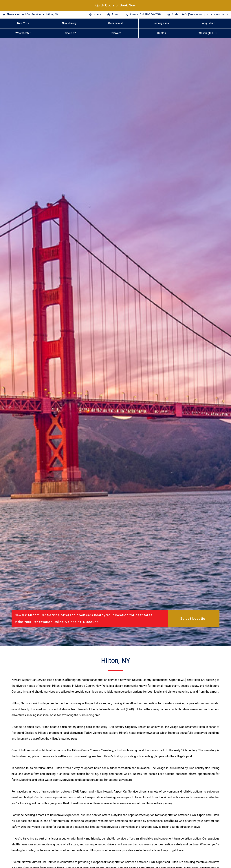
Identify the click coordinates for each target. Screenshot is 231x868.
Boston (162, 33)
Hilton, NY (52, 14)
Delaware (115, 33)
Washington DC (208, 33)
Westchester (23, 33)
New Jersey (69, 23)
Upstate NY (69, 33)
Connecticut (115, 23)
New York (23, 23)
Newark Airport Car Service (24, 14)
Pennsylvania (162, 23)
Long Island (208, 23)
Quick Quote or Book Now (115, 5)
